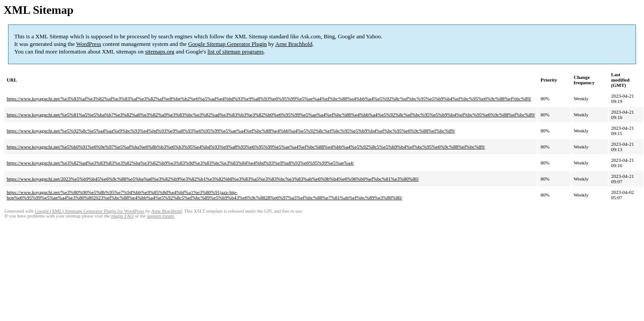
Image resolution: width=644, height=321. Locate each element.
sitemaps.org (160, 51)
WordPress (89, 44)
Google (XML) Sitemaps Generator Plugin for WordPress (90, 211)
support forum (160, 216)
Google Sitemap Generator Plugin (228, 44)
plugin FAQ (122, 216)
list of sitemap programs (235, 51)
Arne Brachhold (294, 44)
